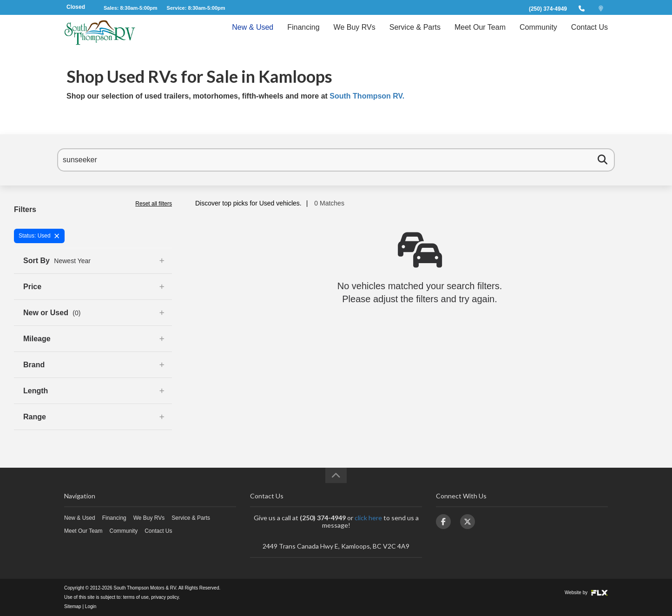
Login (91, 606)
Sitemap (73, 606)
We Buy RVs (355, 36)
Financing (303, 36)
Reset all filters (154, 204)
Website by (586, 593)
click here (368, 518)
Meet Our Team (480, 36)
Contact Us (590, 36)
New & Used (253, 36)
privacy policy (165, 597)
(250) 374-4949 (548, 9)
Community (538, 36)
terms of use (136, 597)
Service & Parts (415, 36)
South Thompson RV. (367, 96)
